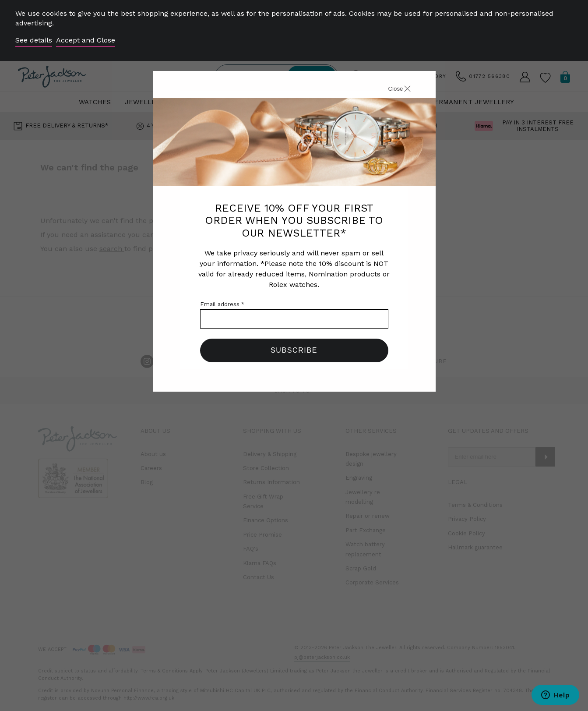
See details (34, 40)
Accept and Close (86, 40)
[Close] (390, 90)
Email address (222, 304)
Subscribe (294, 350)
